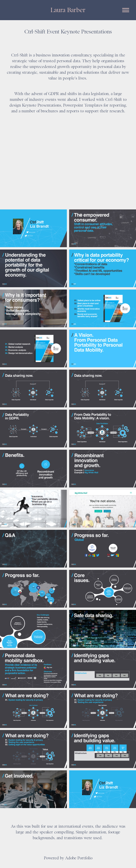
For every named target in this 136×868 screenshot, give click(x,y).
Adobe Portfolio (79, 858)
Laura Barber (68, 10)
